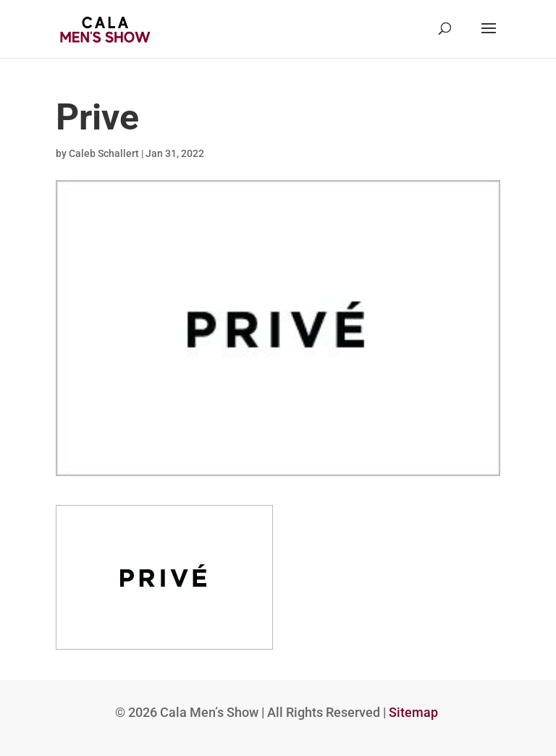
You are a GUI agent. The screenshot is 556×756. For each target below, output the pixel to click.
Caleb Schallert (104, 153)
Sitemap (413, 712)
